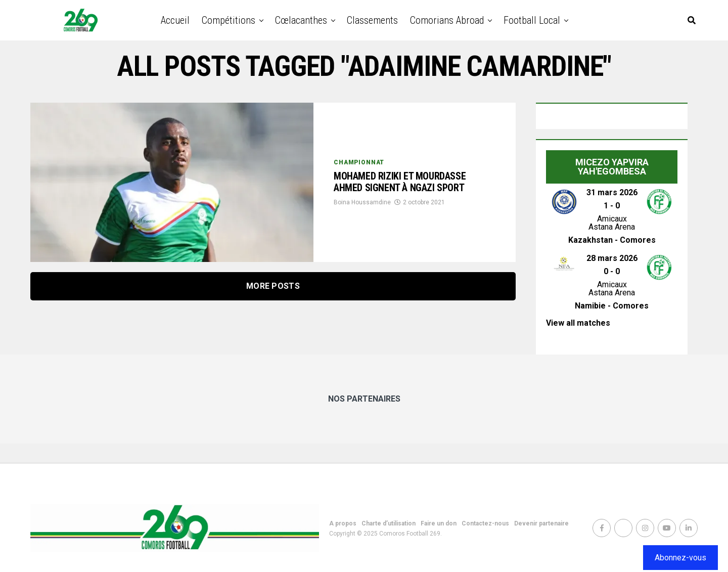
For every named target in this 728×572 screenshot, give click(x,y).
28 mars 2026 (612, 258)
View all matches (578, 323)
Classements (372, 20)
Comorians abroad (447, 20)
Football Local (532, 20)
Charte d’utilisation (389, 523)
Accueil (175, 20)
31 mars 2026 (612, 192)
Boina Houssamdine (362, 215)
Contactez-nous (485, 523)
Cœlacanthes (301, 20)
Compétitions (229, 20)
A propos (343, 523)
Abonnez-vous (680, 558)
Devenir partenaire (541, 523)
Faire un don (439, 523)
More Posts (273, 286)
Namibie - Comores (612, 306)
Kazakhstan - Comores (612, 240)
